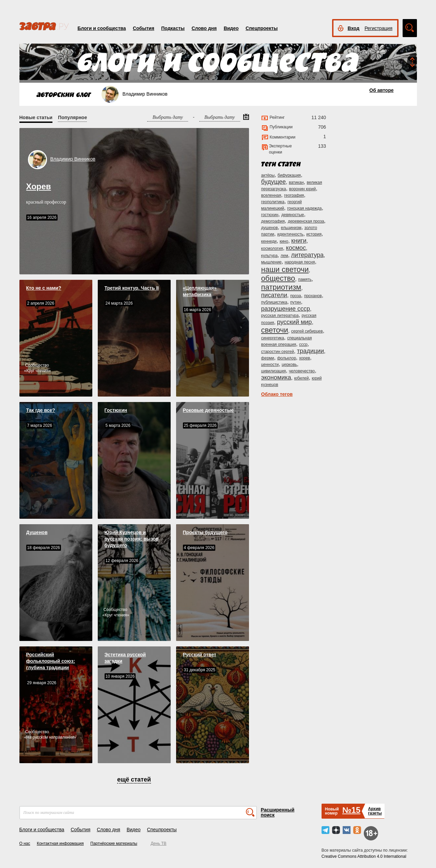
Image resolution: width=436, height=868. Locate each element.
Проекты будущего (205, 532)
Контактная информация (60, 843)
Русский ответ (200, 655)
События (144, 28)
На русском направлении (50, 737)
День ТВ (158, 843)
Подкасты (173, 28)
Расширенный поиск (278, 812)
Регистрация (378, 28)
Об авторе (381, 90)
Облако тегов (277, 394)
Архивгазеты (375, 811)
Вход (354, 28)
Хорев (39, 186)
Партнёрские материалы (114, 843)
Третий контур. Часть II (132, 288)
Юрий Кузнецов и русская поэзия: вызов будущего (132, 539)
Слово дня (204, 28)
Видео (231, 28)
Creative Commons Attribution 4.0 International (364, 856)
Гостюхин (116, 410)
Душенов (37, 532)
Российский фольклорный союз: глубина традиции (51, 661)
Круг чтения (37, 371)
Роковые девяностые (208, 410)
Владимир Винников (73, 159)
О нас (25, 843)
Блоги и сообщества (102, 28)
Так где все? (41, 410)
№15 (351, 810)
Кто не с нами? (44, 288)
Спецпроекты (262, 28)
